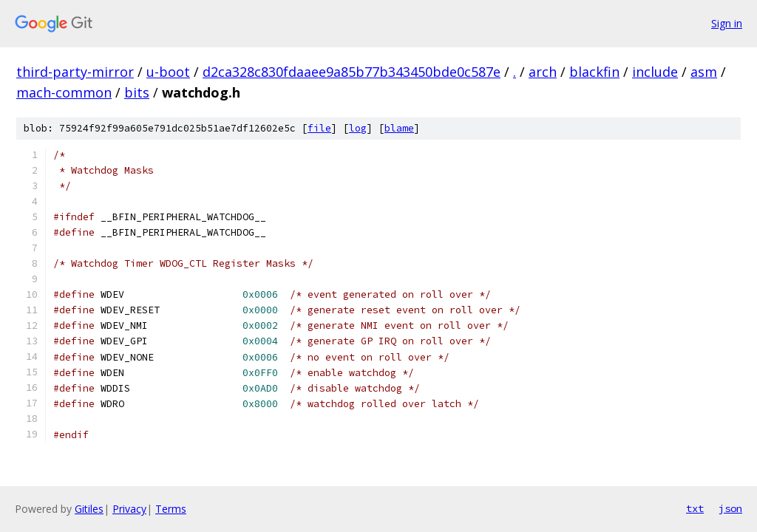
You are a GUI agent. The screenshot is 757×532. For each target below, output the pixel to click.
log (358, 128)
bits (137, 92)
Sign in (727, 23)
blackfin (594, 72)
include (655, 72)
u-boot (168, 72)
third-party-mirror (75, 72)
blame (399, 128)
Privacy (129, 509)
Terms (171, 509)
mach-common (64, 92)
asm (704, 72)
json (730, 508)
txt (695, 508)
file (319, 128)
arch (543, 72)
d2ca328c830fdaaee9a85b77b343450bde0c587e (352, 72)
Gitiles (89, 509)
